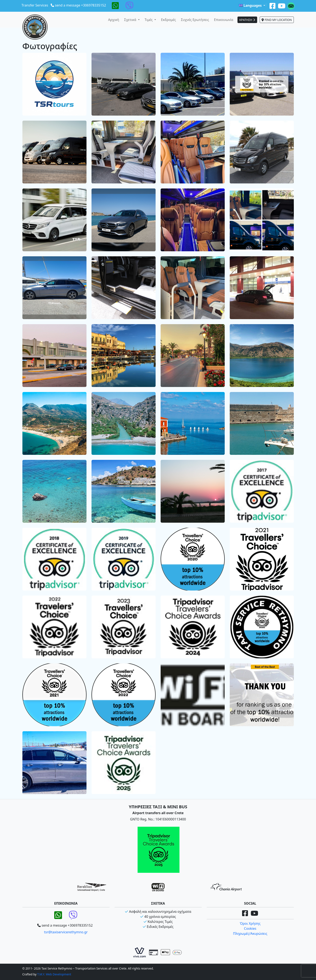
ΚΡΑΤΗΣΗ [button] (247, 20)
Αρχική (114, 20)
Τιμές (149, 20)
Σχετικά (131, 20)
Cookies (250, 928)
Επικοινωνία (224, 20)
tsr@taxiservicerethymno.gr (66, 932)
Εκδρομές (168, 20)
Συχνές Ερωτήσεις (195, 20)
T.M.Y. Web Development (54, 974)
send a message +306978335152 (80, 5)
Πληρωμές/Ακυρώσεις (250, 934)
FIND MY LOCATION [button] (277, 20)
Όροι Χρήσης (250, 923)
